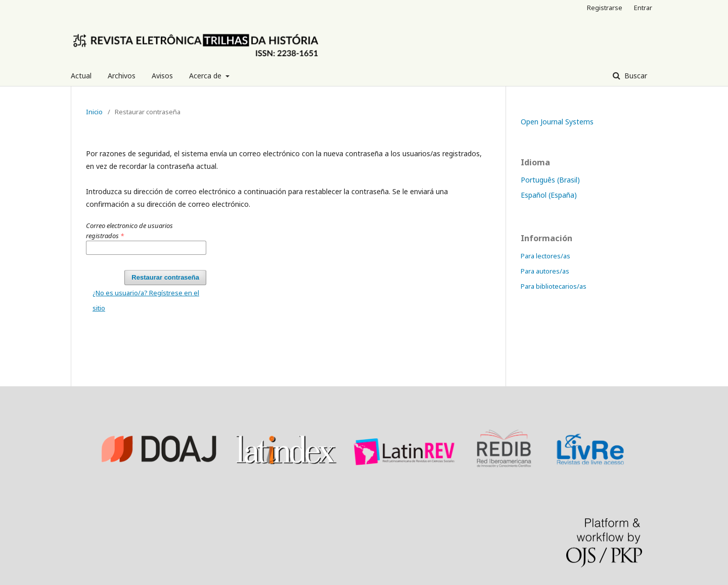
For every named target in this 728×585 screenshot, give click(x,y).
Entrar (643, 8)
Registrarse (605, 8)
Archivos (122, 76)
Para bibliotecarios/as (554, 286)
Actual (81, 76)
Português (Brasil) (550, 180)
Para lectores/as (545, 256)
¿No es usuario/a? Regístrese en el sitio (146, 300)
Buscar (635, 76)
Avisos (162, 76)
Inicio (94, 112)
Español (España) (549, 195)
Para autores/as (545, 271)
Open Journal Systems (557, 122)
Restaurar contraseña (165, 277)
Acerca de (206, 76)
